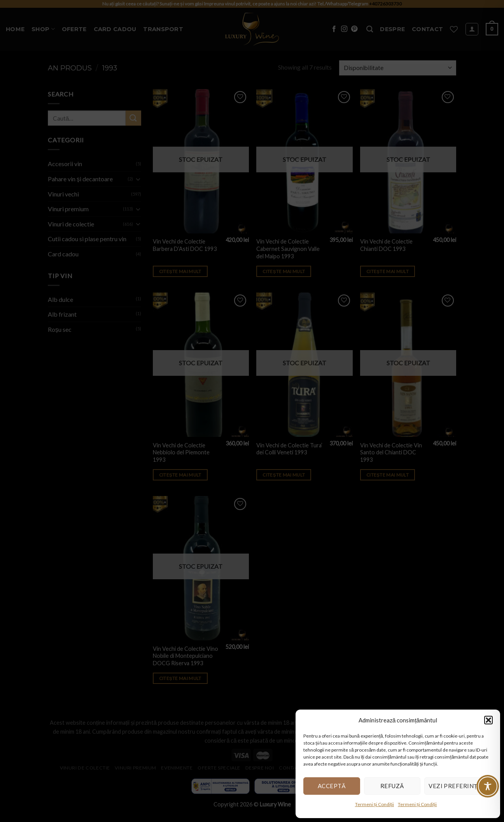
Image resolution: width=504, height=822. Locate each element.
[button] (488, 720)
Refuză (392, 786)
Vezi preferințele (458, 786)
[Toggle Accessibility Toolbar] (488, 786)
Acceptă (332, 786)
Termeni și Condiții (374, 804)
